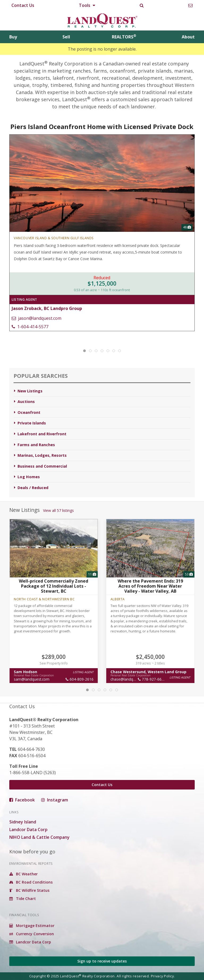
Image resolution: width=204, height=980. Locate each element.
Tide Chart (23, 899)
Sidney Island (23, 822)
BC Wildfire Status (29, 890)
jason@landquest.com (37, 318)
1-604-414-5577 (30, 327)
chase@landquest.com (129, 679)
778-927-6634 (152, 679)
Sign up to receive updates (102, 961)
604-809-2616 (80, 679)
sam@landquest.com (32, 679)
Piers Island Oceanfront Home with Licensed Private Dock (102, 127)
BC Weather (24, 874)
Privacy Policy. (163, 976)
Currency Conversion (32, 934)
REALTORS (124, 37)
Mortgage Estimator (32, 926)
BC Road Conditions (31, 882)
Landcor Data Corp (28, 830)
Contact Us (23, 5)
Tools (87, 5)
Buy (13, 37)
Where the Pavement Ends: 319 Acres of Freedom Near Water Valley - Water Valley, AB (150, 586)
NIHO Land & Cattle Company (39, 837)
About (188, 37)
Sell (66, 37)
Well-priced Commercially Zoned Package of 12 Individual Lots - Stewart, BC (54, 586)
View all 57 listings (58, 510)
